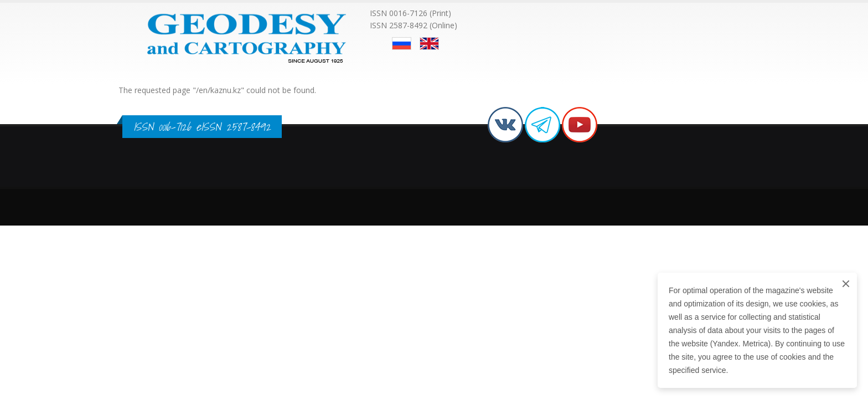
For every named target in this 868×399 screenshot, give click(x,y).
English (429, 44)
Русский (402, 44)
